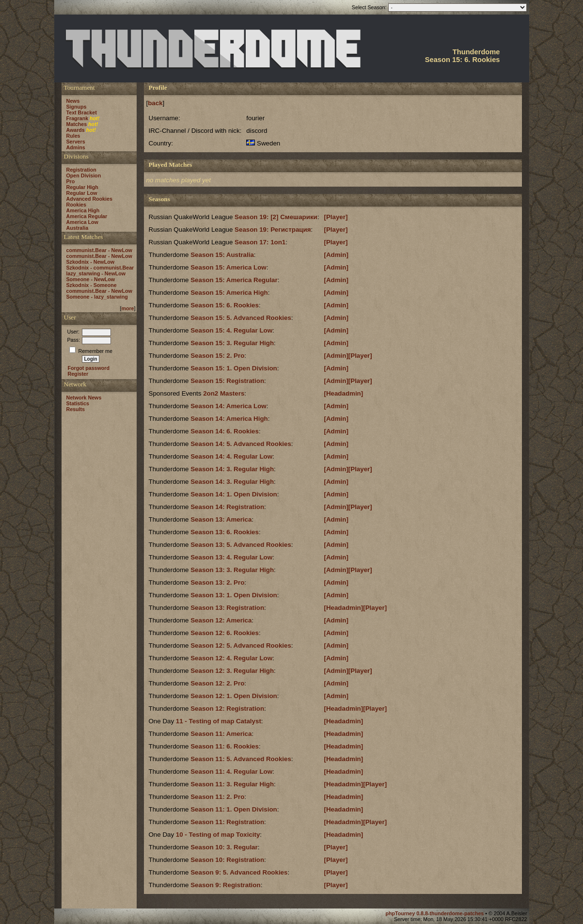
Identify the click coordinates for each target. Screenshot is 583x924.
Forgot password (89, 368)
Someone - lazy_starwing (97, 297)
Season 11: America (221, 734)
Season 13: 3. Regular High (232, 570)
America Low (82, 222)
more (127, 308)
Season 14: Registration (227, 507)
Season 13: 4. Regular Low (231, 557)
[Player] (336, 217)
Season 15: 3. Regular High (232, 343)
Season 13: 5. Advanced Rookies (241, 545)
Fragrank (78, 118)
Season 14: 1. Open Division (234, 494)
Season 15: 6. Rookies (225, 305)
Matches (77, 124)
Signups (77, 107)
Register (78, 374)
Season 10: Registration (227, 860)
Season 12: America (221, 620)
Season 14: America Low (228, 406)
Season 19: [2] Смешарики (276, 217)
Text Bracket (82, 112)
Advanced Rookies (89, 199)
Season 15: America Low (228, 267)
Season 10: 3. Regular (224, 847)
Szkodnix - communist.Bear (100, 268)
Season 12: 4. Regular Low (231, 658)
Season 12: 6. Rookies (225, 633)
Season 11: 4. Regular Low (231, 772)
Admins (76, 147)
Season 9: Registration (225, 885)
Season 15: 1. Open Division (234, 368)
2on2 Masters (224, 393)
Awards (76, 130)
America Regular (87, 216)
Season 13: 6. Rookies (225, 532)
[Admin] (336, 255)
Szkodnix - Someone (92, 285)
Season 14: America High (229, 419)
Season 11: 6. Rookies (225, 746)
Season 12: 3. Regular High (232, 671)
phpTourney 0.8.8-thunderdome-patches (435, 913)
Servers (76, 142)
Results (76, 409)
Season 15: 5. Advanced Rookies (241, 318)
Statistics (78, 403)
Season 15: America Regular (234, 280)
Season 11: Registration (227, 822)
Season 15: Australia (222, 255)
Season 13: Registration (227, 608)
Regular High (82, 187)
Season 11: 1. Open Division (234, 809)
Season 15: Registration (227, 381)
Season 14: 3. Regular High (232, 469)
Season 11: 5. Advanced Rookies (241, 759)
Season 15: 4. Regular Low (231, 330)
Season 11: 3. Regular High (232, 784)
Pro (71, 181)
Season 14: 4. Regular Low (231, 456)
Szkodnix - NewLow (90, 262)
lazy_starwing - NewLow (96, 273)
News (73, 101)
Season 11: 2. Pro (217, 797)
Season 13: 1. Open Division (234, 595)
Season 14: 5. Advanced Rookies (241, 444)
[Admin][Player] (348, 356)
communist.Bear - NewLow (99, 250)
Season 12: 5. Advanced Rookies (241, 645)
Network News (84, 398)
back (155, 103)
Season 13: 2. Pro (217, 582)
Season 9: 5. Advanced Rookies (239, 872)
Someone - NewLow (91, 279)
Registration (81, 170)
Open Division (84, 175)
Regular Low (82, 193)
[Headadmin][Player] (355, 608)
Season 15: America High (229, 293)
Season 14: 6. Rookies (225, 431)
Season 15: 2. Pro (217, 356)
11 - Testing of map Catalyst (219, 721)
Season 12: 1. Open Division (234, 696)
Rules (73, 136)
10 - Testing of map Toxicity (218, 835)
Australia (78, 228)
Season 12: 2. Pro (217, 683)
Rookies (76, 205)
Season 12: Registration (227, 709)
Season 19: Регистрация (273, 230)
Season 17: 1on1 (260, 242)
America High (83, 210)
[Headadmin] (343, 393)
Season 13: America (221, 519)
